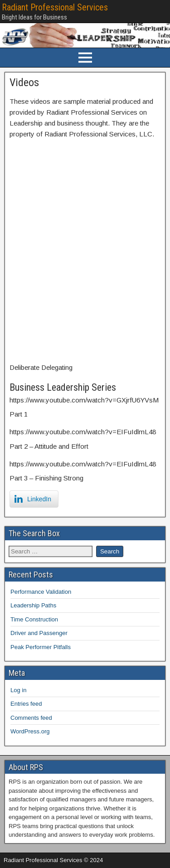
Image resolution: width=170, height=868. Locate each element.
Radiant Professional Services (55, 7)
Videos (24, 82)
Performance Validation (41, 592)
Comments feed (31, 718)
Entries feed (26, 704)
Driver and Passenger (39, 633)
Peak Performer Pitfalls (41, 647)
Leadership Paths (33, 605)
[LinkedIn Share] (34, 499)
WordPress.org (30, 731)
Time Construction (34, 619)
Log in (18, 690)
